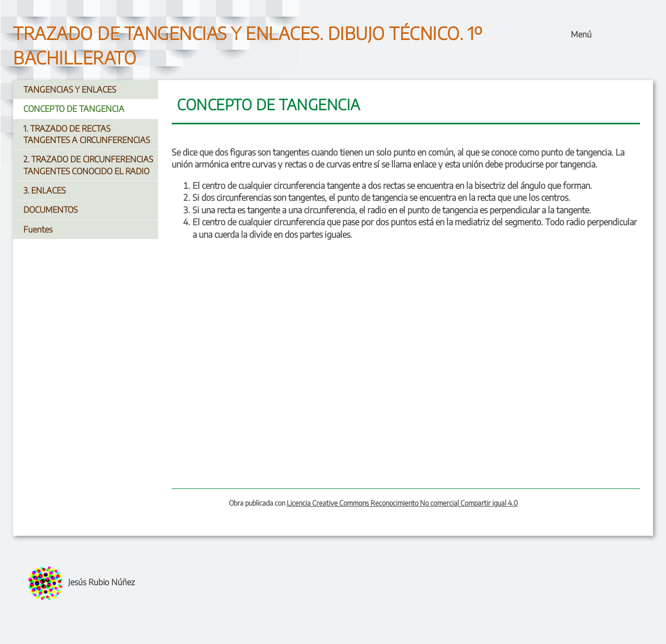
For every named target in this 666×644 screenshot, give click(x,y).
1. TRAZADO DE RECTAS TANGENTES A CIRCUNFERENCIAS (87, 134)
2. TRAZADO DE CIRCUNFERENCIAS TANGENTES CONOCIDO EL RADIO (88, 165)
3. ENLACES (44, 190)
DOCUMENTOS (50, 210)
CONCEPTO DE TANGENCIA (74, 109)
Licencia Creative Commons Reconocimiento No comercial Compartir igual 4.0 (402, 503)
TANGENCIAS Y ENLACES (70, 89)
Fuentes (38, 229)
